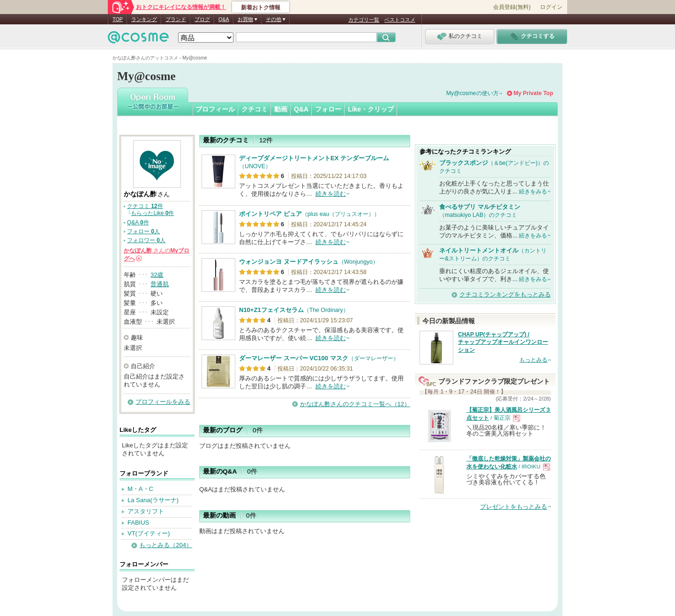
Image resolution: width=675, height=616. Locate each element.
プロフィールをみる (163, 402)
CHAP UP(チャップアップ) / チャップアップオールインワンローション (503, 342)
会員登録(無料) (512, 7)
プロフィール (215, 109)
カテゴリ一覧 (364, 20)
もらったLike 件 (152, 213)
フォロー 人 (143, 231)
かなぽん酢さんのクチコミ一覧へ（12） (355, 404)
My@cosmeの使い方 (472, 93)
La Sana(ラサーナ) (153, 500)
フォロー (328, 109)
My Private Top (533, 93)
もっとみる (533, 360)
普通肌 (160, 284)
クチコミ (255, 109)
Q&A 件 (138, 223)
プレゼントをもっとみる (514, 507)
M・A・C (140, 489)
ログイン (551, 7)
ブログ (202, 19)
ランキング (144, 19)
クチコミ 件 (145, 206)
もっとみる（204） (166, 545)
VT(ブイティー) (149, 533)
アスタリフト (146, 511)
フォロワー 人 (146, 240)
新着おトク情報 (261, 7)
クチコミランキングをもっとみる (505, 294)
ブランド (176, 19)
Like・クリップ (371, 109)
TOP (118, 19)
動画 (281, 109)
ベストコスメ (400, 20)
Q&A (224, 19)
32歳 (157, 275)
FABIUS (138, 523)
